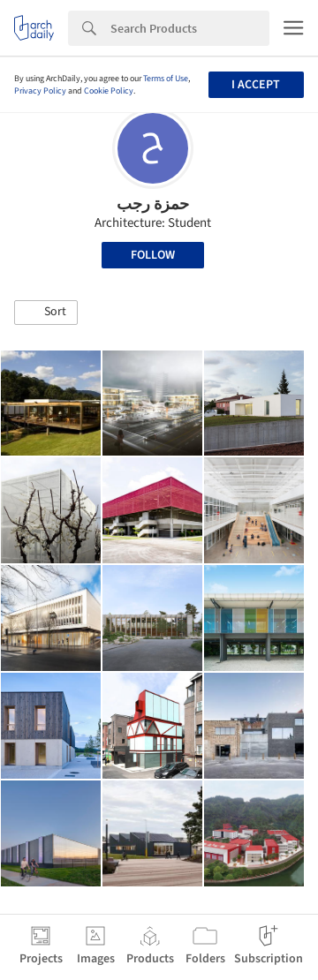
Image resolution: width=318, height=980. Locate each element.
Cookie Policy (109, 91)
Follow (153, 255)
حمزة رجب (153, 204)
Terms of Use (166, 79)
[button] (46, 313)
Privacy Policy (40, 91)
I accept (256, 85)
